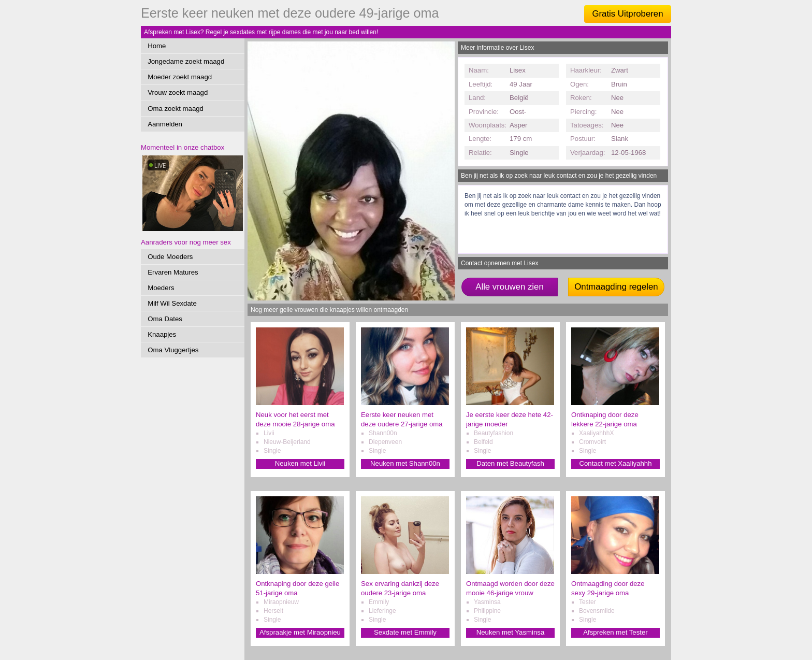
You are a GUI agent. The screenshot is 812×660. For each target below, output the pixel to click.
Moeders (161, 288)
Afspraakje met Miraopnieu (300, 632)
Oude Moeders (170, 257)
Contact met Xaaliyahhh (615, 463)
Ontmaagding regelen (616, 287)
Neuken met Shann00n (405, 463)
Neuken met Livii (300, 463)
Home (157, 46)
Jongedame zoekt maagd (186, 61)
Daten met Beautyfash (510, 463)
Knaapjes (162, 334)
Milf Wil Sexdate (172, 303)
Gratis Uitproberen (627, 14)
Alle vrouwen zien (510, 287)
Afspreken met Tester (615, 632)
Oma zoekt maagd (176, 109)
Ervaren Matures (173, 272)
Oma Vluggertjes (173, 350)
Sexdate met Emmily (405, 632)
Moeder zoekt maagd (180, 77)
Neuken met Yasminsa (510, 632)
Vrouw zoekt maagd (178, 92)
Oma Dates (165, 319)
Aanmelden (165, 124)
